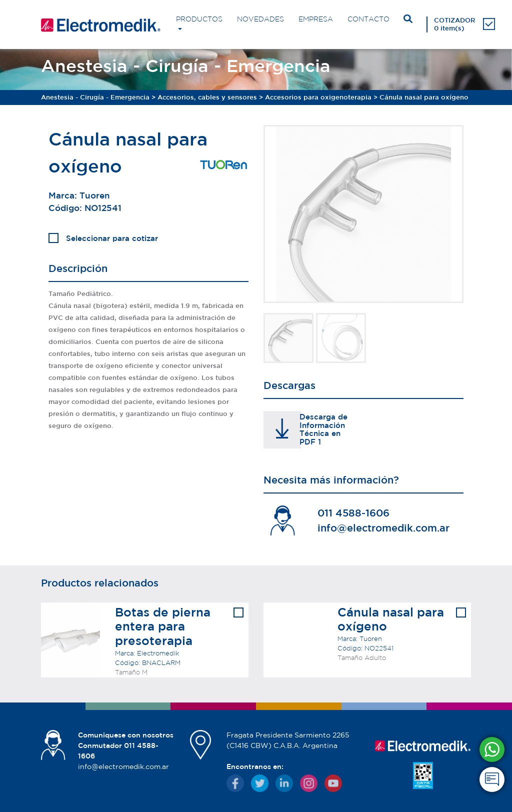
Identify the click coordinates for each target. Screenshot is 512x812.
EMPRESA (316, 19)
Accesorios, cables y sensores (207, 97)
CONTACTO (368, 19)
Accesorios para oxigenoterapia (318, 97)
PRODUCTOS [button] (199, 19)
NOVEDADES (260, 19)
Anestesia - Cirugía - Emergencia (95, 97)
